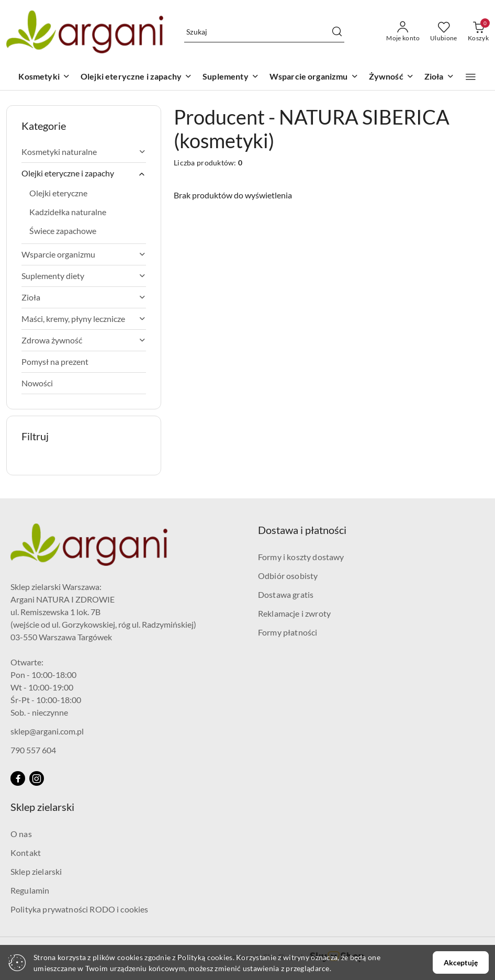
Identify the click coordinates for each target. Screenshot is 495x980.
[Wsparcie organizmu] (314, 77)
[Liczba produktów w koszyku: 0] (478, 32)
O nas (21, 834)
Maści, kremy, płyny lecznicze (84, 319)
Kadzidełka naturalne (68, 212)
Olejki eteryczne (58, 193)
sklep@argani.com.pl (47, 731)
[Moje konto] (403, 32)
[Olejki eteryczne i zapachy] (136, 77)
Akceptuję (461, 962)
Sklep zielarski (36, 871)
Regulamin (30, 890)
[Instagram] (37, 778)
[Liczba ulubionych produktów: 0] (444, 32)
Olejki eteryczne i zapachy (84, 173)
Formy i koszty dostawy (301, 557)
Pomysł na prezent (55, 361)
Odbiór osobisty (288, 576)
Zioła (84, 297)
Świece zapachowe (63, 231)
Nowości (37, 383)
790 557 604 (33, 750)
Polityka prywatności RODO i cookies (80, 909)
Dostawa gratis (286, 594)
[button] (471, 77)
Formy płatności (288, 632)
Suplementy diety (84, 276)
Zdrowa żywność (84, 340)
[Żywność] (391, 77)
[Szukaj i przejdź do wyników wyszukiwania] (337, 32)
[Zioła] (439, 77)
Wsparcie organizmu (84, 254)
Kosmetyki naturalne (84, 152)
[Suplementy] (231, 77)
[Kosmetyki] (44, 77)
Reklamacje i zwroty (294, 613)
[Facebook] (18, 778)
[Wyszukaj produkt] (264, 32)
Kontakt (26, 853)
